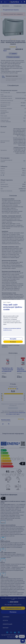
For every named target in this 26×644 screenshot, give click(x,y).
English (9, 302)
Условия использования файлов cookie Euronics (12, 329)
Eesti (5, 302)
